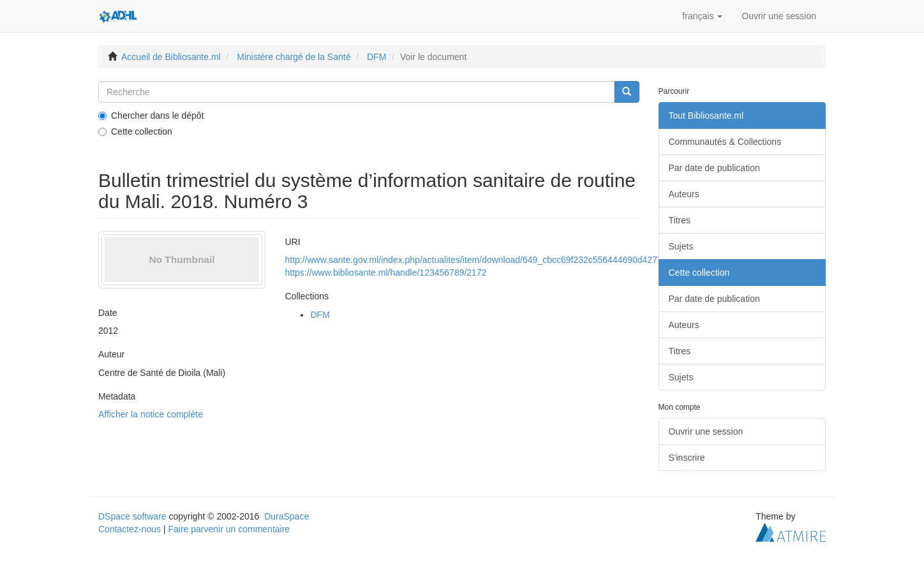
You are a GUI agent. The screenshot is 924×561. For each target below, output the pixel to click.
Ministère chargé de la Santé (294, 57)
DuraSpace (287, 516)
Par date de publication (714, 168)
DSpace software (132, 516)
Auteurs (684, 194)
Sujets (681, 246)
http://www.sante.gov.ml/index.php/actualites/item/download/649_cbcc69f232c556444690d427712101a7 (491, 260)
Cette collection (135, 131)
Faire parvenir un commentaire (229, 529)
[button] (702, 16)
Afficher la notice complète (151, 414)
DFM (376, 57)
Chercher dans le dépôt (151, 116)
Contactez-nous (130, 529)
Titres (680, 220)
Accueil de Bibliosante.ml (171, 57)
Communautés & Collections (725, 142)
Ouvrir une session (706, 431)
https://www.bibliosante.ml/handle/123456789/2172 (385, 273)
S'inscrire (687, 458)
